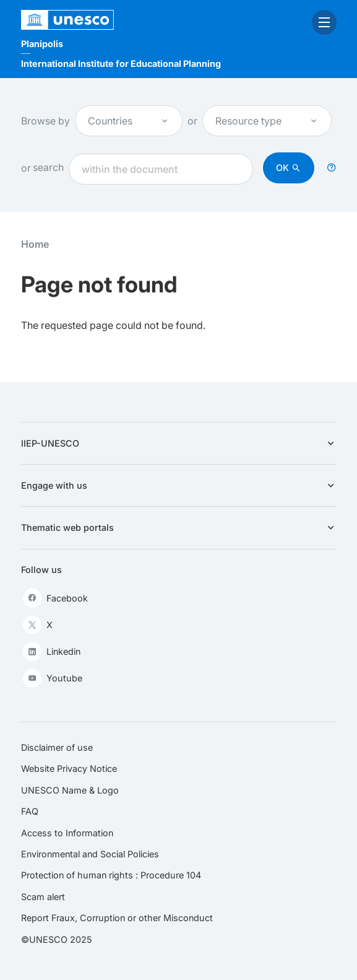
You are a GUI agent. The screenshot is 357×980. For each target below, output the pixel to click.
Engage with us (179, 485)
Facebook (55, 598)
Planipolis (42, 44)
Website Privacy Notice (69, 768)
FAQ (30, 811)
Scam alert (43, 897)
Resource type (267, 121)
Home (35, 244)
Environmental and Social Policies (90, 854)
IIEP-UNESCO (179, 443)
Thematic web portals (179, 527)
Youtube (53, 678)
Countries (129, 121)
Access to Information (67, 833)
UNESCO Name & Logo (70, 790)
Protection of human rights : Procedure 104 (111, 875)
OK (282, 168)
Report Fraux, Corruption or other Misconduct (117, 918)
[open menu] (324, 22)
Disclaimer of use (57, 747)
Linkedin (52, 652)
